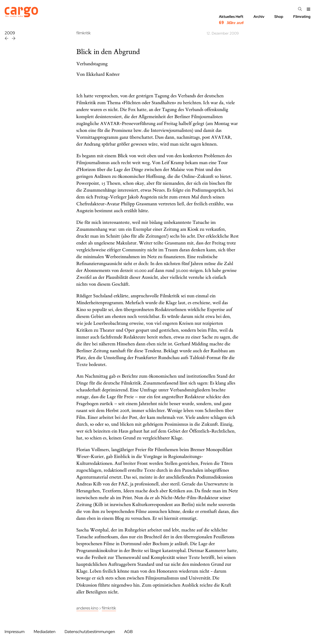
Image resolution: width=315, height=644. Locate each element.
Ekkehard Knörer (103, 74)
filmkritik (84, 33)
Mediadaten (44, 632)
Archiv (259, 17)
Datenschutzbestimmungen (90, 632)
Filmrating (302, 17)
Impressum (15, 632)
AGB (128, 632)
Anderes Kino (87, 608)
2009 (10, 33)
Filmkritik (109, 608)
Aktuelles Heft (231, 20)
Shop (279, 17)
